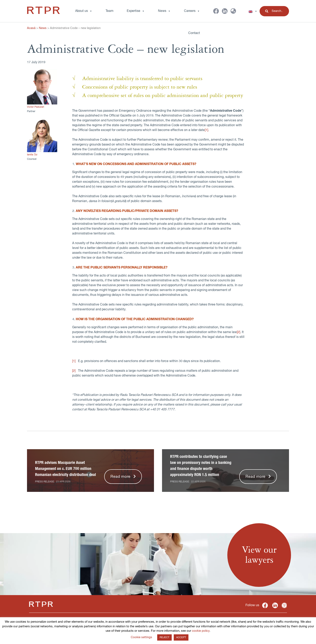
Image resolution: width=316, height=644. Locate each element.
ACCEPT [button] (181, 637)
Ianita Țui (32, 155)
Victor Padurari (36, 107)
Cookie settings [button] (141, 637)
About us (84, 11)
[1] (206, 130)
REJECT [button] (164, 637)
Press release (45, 482)
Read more (120, 477)
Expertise (136, 11)
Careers (192, 11)
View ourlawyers (259, 555)
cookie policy (201, 631)
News (43, 28)
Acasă (31, 28)
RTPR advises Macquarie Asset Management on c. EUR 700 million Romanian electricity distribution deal (65, 469)
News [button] (164, 11)
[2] (239, 332)
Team (110, 11)
